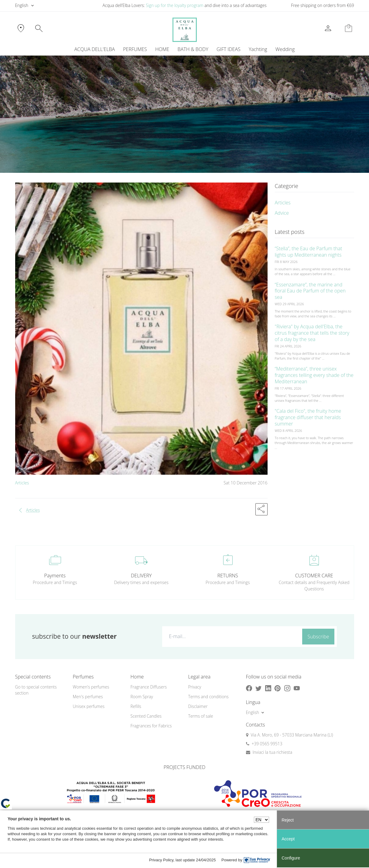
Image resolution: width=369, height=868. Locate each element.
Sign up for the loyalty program (175, 5)
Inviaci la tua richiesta (273, 752)
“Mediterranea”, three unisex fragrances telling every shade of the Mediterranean (314, 375)
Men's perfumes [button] (88, 697)
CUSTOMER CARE (314, 576)
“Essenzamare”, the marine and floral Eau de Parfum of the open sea (310, 291)
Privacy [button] (195, 687)
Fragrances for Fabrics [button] (151, 726)
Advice (282, 213)
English (22, 5)
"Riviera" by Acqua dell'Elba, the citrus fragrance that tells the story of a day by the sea (312, 333)
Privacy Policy (161, 860)
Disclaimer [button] (198, 706)
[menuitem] (258, 49)
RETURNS (228, 576)
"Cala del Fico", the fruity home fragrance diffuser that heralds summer (308, 417)
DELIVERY (141, 576)
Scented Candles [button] (146, 716)
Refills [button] (136, 706)
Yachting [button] (258, 49)
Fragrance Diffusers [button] (149, 687)
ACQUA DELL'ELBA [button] (95, 49)
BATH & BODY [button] (193, 49)
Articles (22, 483)
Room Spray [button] (142, 697)
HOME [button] (162, 49)
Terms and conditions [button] (208, 697)
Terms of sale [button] (201, 716)
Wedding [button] (285, 49)
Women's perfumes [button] (91, 687)
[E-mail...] (231, 636)
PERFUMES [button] (135, 49)
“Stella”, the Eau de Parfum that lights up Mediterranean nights (309, 252)
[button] (261, 509)
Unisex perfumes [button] (89, 706)
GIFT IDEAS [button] (229, 49)
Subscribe (318, 637)
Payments (55, 576)
